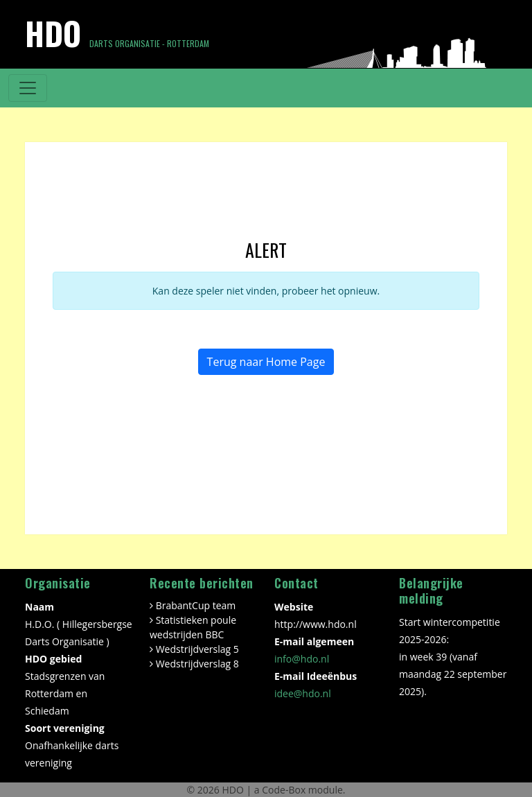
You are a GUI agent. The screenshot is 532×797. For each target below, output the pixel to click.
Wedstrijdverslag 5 (197, 649)
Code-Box (284, 790)
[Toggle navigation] (28, 88)
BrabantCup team (196, 605)
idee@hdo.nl (303, 693)
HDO (234, 790)
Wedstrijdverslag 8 (197, 664)
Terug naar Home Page (266, 362)
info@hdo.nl (302, 659)
